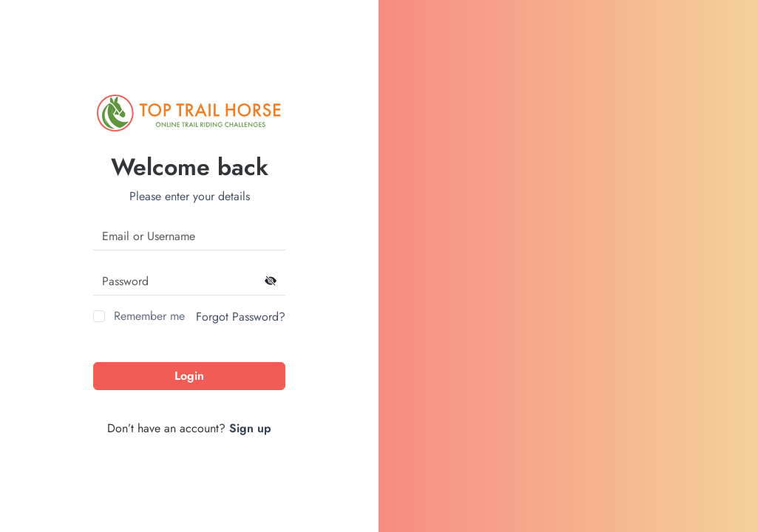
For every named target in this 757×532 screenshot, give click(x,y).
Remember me (149, 316)
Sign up (250, 428)
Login (189, 376)
